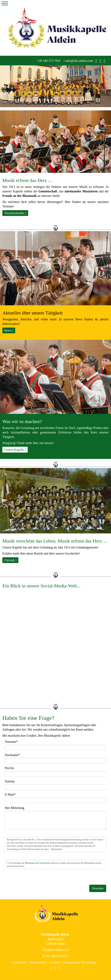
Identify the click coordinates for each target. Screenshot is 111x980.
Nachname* (12, 755)
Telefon (10, 781)
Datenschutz (56, 849)
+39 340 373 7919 (48, 61)
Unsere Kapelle (15, 450)
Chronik (10, 560)
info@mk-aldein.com (78, 61)
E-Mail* (10, 795)
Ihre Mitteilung (15, 808)
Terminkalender (15, 213)
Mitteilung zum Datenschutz (38, 863)
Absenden (98, 888)
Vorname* (11, 742)
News (9, 330)
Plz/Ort (9, 768)
